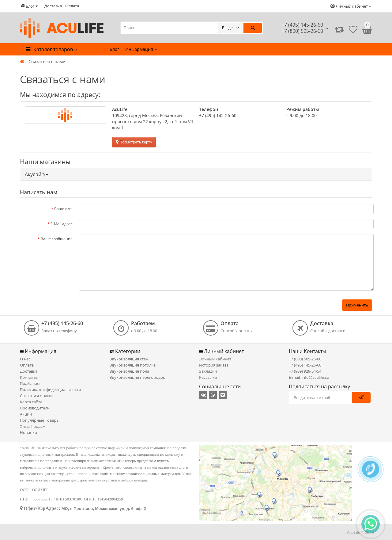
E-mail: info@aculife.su (309, 377)
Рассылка (208, 377)
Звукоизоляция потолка (133, 365)
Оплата (72, 6)
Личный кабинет (215, 359)
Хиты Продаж (33, 426)
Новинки (28, 432)
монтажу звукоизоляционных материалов (145, 474)
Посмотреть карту (134, 142)
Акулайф (37, 174)
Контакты (29, 377)
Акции (26, 414)
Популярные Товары (40, 420)
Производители (35, 408)
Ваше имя (63, 209)
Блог (114, 49)
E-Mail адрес (62, 224)
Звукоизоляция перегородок (137, 377)
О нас (25, 359)
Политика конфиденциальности (50, 390)
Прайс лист (30, 383)
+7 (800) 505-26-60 (305, 359)
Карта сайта (31, 402)
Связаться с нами (36, 396)
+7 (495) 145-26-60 (302, 25)
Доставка (53, 6)
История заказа (214, 365)
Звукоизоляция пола (129, 371)
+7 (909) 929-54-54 (305, 371)
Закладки (208, 371)
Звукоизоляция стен (129, 359)
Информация (141, 49)
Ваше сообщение (57, 239)
